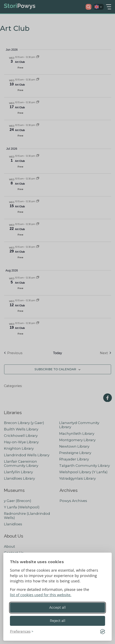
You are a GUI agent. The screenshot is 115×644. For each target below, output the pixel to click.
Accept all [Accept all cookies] (57, 608)
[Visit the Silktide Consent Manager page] (103, 632)
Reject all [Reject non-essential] (58, 621)
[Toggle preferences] (22, 632)
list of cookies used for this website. (41, 595)
